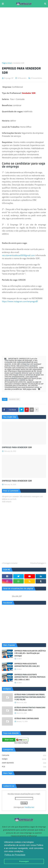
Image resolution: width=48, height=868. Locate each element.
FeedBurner (29, 807)
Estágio (24, 759)
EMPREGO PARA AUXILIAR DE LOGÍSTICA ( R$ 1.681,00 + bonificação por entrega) (30, 653)
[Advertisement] (24, 35)
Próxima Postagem (38, 563)
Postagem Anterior (10, 563)
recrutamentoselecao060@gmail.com (18, 255)
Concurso (24, 756)
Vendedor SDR (19, 63)
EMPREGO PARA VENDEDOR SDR (17, 447)
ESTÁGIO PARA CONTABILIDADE (27, 718)
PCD (24, 767)
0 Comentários (36, 78)
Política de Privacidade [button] (15, 855)
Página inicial (7, 63)
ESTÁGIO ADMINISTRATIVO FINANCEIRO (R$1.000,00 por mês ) (30, 709)
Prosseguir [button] (24, 861)
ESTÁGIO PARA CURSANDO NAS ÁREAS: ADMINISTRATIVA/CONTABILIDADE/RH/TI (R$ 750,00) (30, 697)
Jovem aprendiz (24, 763)
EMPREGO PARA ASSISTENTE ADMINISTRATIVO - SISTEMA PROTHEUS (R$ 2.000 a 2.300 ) (30, 677)
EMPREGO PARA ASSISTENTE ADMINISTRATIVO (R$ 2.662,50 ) (27, 665)
